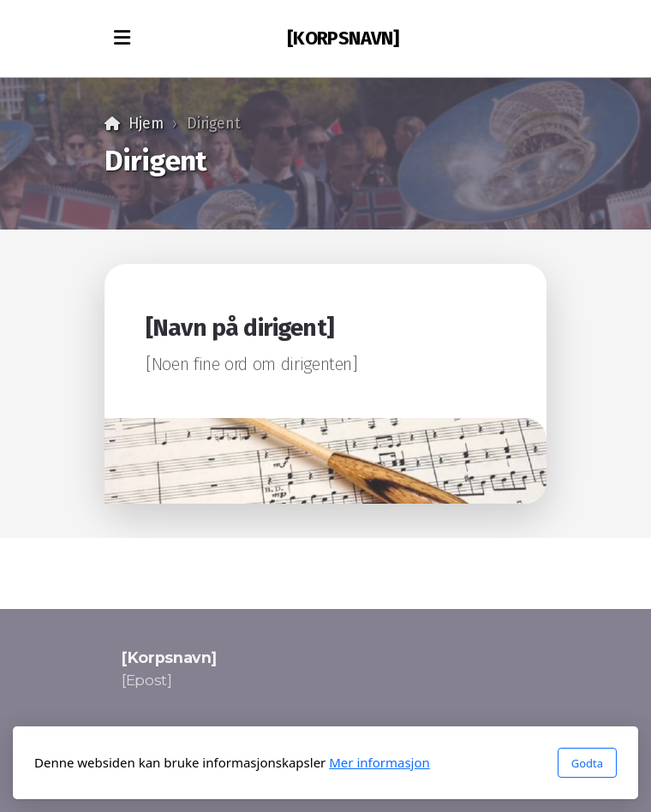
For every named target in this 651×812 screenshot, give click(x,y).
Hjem (146, 124)
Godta (587, 763)
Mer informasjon (379, 762)
